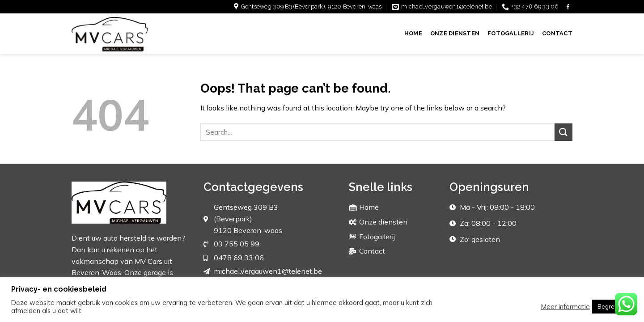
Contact (557, 33)
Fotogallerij (511, 33)
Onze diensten (455, 33)
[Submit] (563, 132)
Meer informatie (566, 307)
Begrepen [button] (611, 306)
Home (413, 33)
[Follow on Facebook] (568, 7)
